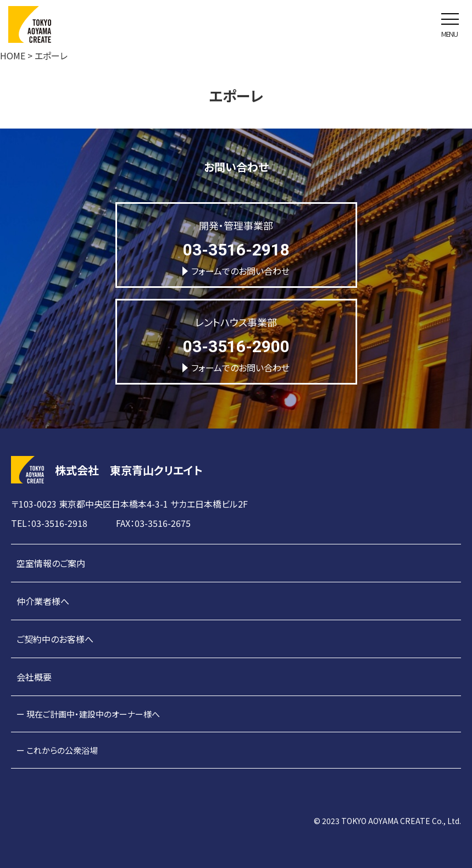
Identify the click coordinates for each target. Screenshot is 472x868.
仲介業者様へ (43, 601)
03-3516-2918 (236, 250)
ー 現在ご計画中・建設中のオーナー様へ (88, 714)
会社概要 (34, 677)
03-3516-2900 (236, 346)
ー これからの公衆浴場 (57, 750)
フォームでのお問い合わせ (236, 271)
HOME (13, 55)
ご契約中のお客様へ (55, 639)
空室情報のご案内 (51, 563)
